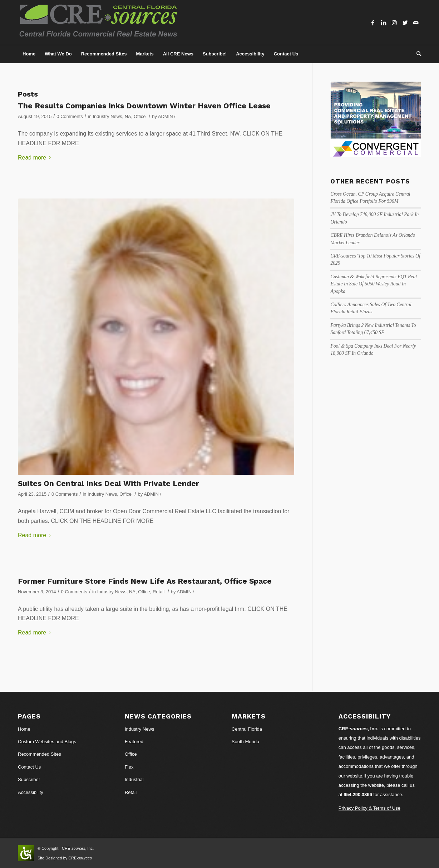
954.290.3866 (358, 795)
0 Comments (70, 116)
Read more (36, 158)
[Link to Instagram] (394, 23)
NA (128, 116)
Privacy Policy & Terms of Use (369, 808)
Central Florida (247, 729)
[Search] (416, 54)
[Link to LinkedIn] (384, 23)
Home (24, 729)
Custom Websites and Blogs (47, 742)
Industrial (134, 779)
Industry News (107, 116)
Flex (129, 767)
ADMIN (166, 116)
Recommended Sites (40, 754)
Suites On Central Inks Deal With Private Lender (108, 483)
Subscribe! (29, 779)
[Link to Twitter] (405, 23)
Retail (159, 592)
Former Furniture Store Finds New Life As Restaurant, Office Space (145, 581)
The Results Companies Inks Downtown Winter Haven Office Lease (144, 106)
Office (140, 116)
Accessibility (31, 792)
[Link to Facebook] (373, 23)
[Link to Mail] (416, 23)
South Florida (245, 742)
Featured (134, 742)
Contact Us (29, 767)
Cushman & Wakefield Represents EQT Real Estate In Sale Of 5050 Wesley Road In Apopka (374, 284)
